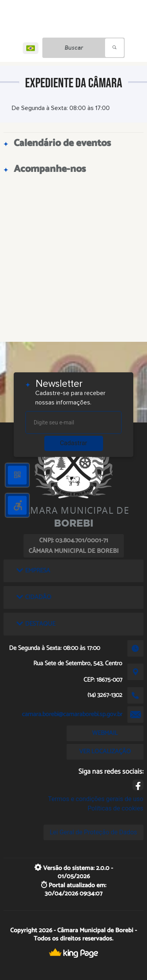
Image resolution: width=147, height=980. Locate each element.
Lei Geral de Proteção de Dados (93, 832)
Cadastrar (74, 443)
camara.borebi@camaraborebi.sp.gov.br (72, 714)
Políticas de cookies (115, 808)
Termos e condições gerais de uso (96, 799)
